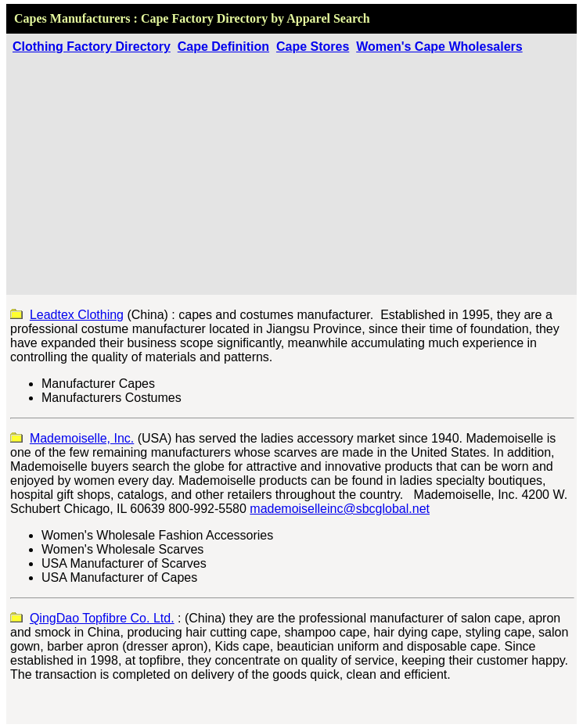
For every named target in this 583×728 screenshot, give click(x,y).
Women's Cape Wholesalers (439, 47)
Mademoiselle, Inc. (82, 438)
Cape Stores (313, 47)
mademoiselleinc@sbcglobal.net (340, 509)
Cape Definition (223, 47)
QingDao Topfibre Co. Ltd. (102, 618)
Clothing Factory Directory (92, 47)
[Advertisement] (291, 171)
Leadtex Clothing (77, 315)
